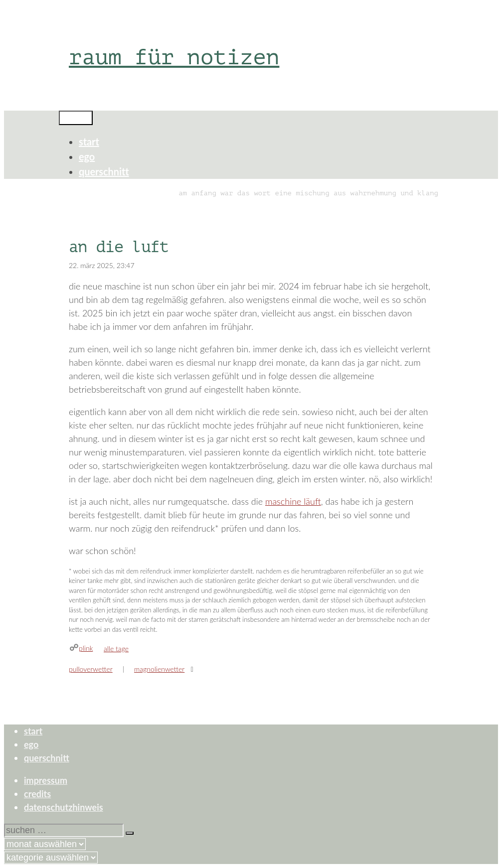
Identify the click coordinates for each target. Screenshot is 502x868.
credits (37, 794)
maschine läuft (293, 501)
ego (87, 156)
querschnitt (104, 171)
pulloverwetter (91, 669)
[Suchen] (130, 833)
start (89, 142)
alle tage (116, 649)
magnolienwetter (159, 669)
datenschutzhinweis (64, 807)
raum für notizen (174, 57)
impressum (46, 780)
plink (86, 648)
